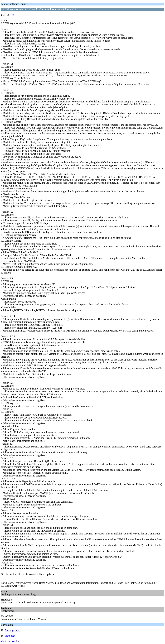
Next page (10, 636)
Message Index (13, 630)
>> (13, 15)
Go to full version (10, 641)
